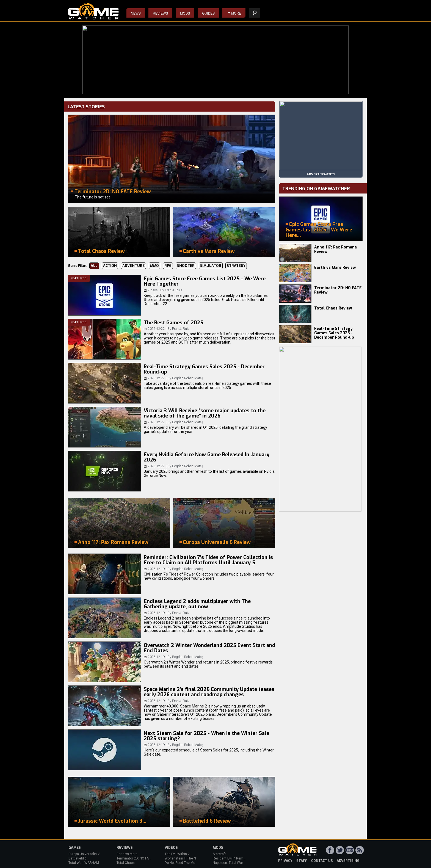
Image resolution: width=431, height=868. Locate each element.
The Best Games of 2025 (173, 323)
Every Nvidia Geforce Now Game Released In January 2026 (207, 457)
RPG (168, 266)
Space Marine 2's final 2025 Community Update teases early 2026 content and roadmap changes (209, 692)
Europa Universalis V (84, 854)
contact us (322, 861)
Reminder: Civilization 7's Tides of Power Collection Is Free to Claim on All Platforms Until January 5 (208, 560)
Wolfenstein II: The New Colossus (190, 858)
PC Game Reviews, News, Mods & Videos (93, 11)
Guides (208, 13)
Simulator (211, 266)
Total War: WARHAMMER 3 (89, 863)
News (136, 13)
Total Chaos (126, 863)
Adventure (133, 266)
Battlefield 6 (78, 858)
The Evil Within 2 (177, 854)
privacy (285, 861)
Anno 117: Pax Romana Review (335, 249)
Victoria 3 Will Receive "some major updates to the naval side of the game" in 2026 (205, 413)
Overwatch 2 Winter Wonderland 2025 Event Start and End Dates (209, 648)
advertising (348, 861)
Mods (185, 13)
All (94, 266)
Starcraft (219, 854)
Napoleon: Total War (228, 863)
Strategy (236, 266)
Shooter (186, 266)
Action (110, 266)
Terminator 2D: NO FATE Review (338, 290)
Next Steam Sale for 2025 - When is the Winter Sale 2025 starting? (206, 736)
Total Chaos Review (333, 308)
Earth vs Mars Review (335, 268)
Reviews (160, 13)
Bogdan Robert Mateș (188, 378)
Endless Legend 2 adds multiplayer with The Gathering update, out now (197, 604)
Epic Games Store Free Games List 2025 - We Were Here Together (205, 281)
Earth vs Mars (127, 854)
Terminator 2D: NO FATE (134, 858)
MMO (154, 266)
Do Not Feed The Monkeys (184, 863)
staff (302, 861)
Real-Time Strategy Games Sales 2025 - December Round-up (204, 369)
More (236, 13)
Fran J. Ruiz (174, 290)
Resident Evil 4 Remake (231, 858)
